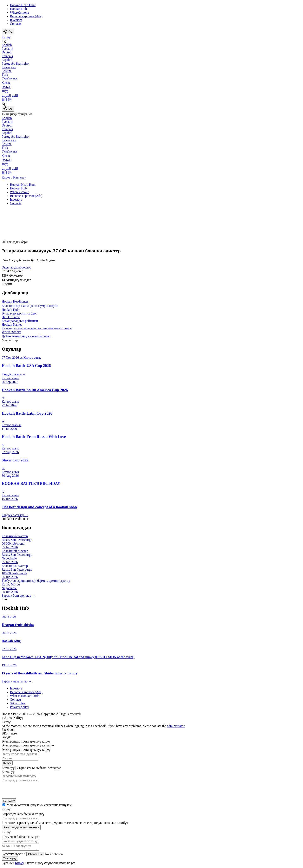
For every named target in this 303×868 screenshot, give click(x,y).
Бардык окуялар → (15, 515)
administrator (176, 726)
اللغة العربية (10, 96)
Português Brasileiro (15, 63)
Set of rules (17, 703)
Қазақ (6, 83)
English (7, 45)
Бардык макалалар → (17, 681)
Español (7, 60)
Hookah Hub (18, 9)
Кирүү (6, 37)
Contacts (16, 24)
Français (7, 56)
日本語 (7, 100)
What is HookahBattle (25, 696)
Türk (5, 75)
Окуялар (8, 267)
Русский (7, 49)
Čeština (7, 71)
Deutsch (7, 52)
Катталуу (9, 801)
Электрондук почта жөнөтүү (21, 827)
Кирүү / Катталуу (14, 177)
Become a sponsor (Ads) (26, 16)
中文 (5, 91)
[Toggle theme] (8, 32)
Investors (16, 20)
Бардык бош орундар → (18, 595)
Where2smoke (19, 12)
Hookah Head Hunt (23, 5)
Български (9, 67)
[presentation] (29, 789)
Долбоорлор (23, 267)
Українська (9, 78)
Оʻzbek (6, 87)
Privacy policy (19, 707)
